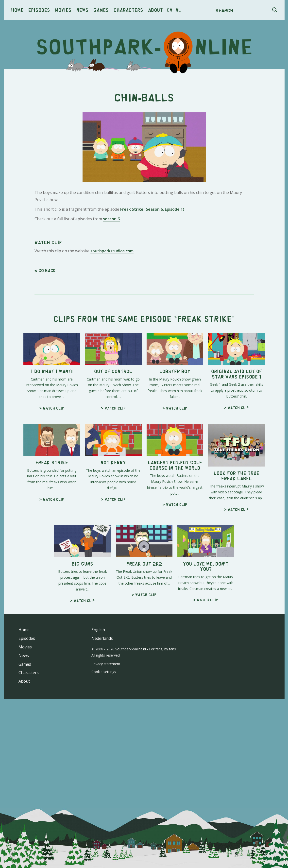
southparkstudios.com (112, 389)
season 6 (111, 288)
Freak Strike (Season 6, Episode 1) (152, 278)
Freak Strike (204, 457)
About (155, 10)
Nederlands (102, 776)
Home (17, 10)
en (170, 10)
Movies (63, 10)
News (82, 10)
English (98, 768)
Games (101, 10)
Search (224, 10)
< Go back (45, 408)
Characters (128, 10)
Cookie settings (104, 810)
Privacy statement (106, 802)
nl (178, 10)
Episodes (39, 10)
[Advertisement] (144, 111)
